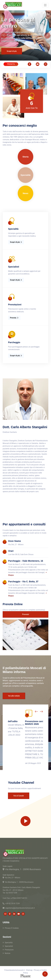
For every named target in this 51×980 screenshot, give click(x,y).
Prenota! (26, 614)
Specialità (25, 175)
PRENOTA (11, 64)
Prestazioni (9, 950)
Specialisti (9, 946)
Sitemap (29, 970)
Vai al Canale (19, 796)
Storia (25, 157)
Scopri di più (12, 51)
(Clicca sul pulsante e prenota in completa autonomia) (24, 610)
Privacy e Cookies (12, 928)
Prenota (14, 318)
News (25, 193)
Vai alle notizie (14, 696)
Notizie (7, 953)
